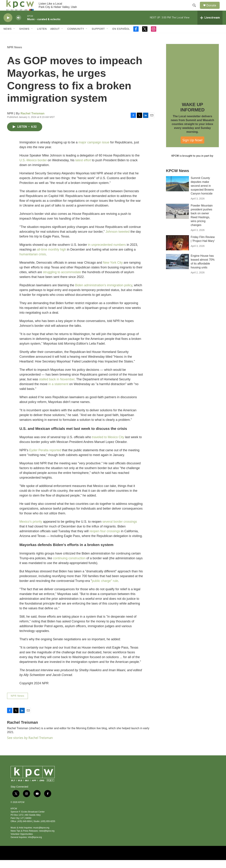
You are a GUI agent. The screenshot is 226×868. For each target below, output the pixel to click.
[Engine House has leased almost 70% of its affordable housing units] (177, 269)
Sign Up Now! (192, 148)
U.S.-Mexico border (33, 168)
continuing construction (69, 566)
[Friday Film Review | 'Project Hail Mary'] (177, 251)
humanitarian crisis (33, 262)
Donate (213, 9)
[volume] (19, 26)
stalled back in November (57, 387)
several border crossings (120, 530)
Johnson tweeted (118, 240)
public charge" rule (105, 589)
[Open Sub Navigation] (14, 37)
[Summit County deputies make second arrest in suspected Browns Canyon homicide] (177, 192)
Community (76, 37)
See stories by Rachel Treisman (30, 746)
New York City (113, 271)
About (55, 37)
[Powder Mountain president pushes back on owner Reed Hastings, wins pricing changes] (177, 219)
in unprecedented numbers (107, 253)
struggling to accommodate (62, 280)
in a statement (58, 392)
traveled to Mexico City (108, 445)
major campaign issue (94, 150)
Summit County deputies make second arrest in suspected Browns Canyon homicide (202, 194)
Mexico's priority (31, 530)
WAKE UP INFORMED (192, 115)
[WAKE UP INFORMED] (192, 78)
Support (98, 37)
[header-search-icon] (196, 9)
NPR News (15, 55)
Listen (42, 37)
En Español (121, 37)
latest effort (83, 168)
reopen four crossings (105, 539)
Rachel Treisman (33, 121)
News (8, 37)
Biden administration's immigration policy (104, 293)
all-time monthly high (51, 257)
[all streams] (210, 26)
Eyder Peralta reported (46, 458)
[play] (8, 26)
